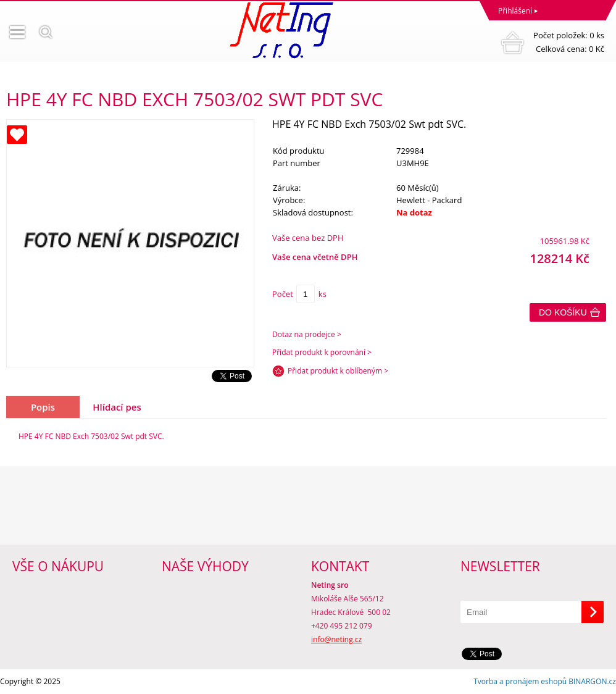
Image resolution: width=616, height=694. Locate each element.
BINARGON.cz (592, 681)
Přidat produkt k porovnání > (322, 352)
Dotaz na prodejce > (307, 334)
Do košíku (563, 312)
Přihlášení (515, 11)
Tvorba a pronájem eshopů (520, 681)
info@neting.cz (336, 639)
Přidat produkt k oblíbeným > (338, 371)
